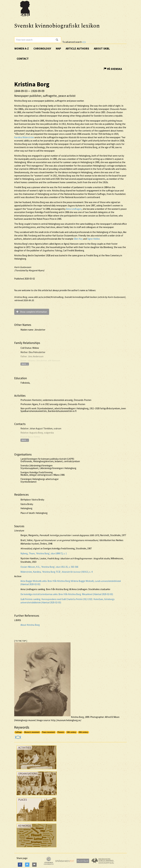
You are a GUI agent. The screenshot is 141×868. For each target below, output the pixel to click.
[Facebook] (20, 865)
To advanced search (74, 42)
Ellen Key (78, 239)
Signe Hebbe (93, 239)
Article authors (77, 48)
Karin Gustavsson (23, 267)
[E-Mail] (34, 865)
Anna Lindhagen (74, 209)
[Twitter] (27, 865)
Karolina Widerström (24, 137)
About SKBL (102, 48)
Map (58, 48)
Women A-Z (22, 48)
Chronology (42, 48)
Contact (23, 59)
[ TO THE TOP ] (21, 641)
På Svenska (113, 69)
